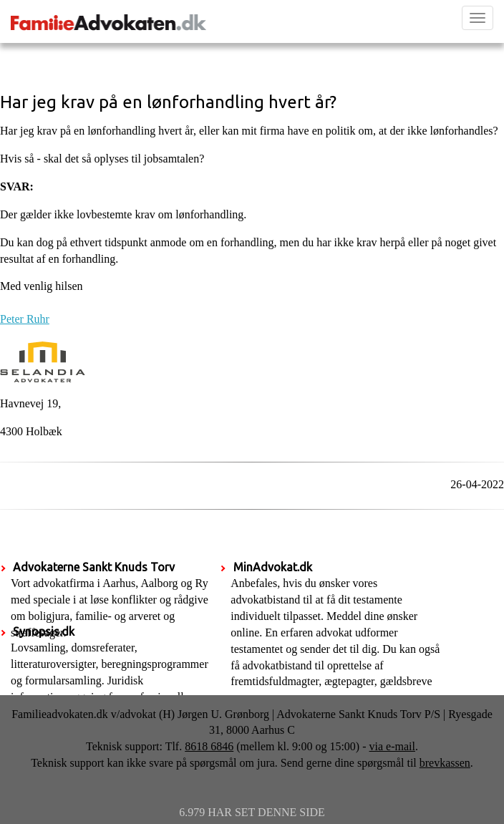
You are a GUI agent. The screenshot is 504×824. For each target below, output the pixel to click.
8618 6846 (209, 746)
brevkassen (445, 763)
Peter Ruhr (25, 319)
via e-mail (392, 746)
